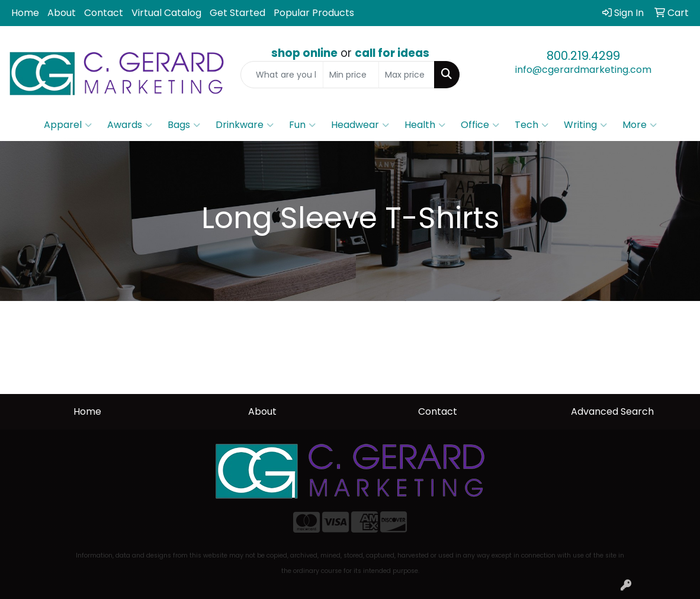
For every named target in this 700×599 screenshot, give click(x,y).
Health (425, 125)
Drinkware (245, 125)
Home (25, 13)
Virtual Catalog (166, 13)
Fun (302, 125)
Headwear (360, 125)
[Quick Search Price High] (407, 75)
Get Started (237, 13)
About (62, 13)
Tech (532, 125)
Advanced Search (612, 411)
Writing (585, 125)
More (640, 125)
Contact (104, 13)
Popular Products (314, 13)
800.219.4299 (583, 56)
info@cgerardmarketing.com (583, 70)
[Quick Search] (282, 75)
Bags (184, 125)
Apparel (68, 125)
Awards (130, 125)
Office (480, 125)
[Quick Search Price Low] (351, 75)
